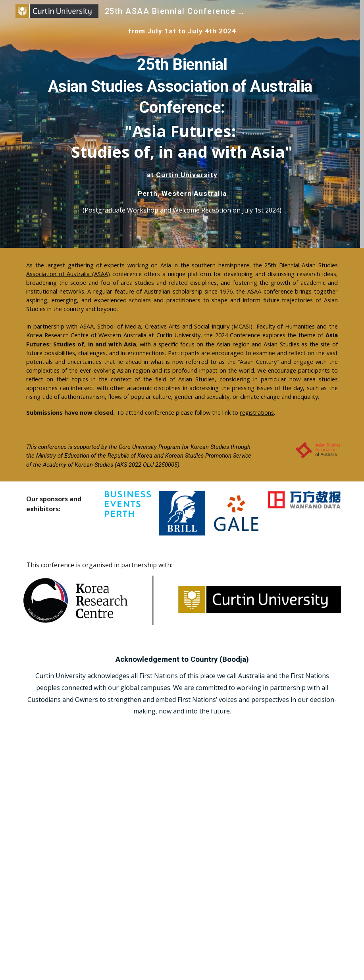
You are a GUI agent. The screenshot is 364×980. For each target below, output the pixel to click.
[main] (182, 31)
